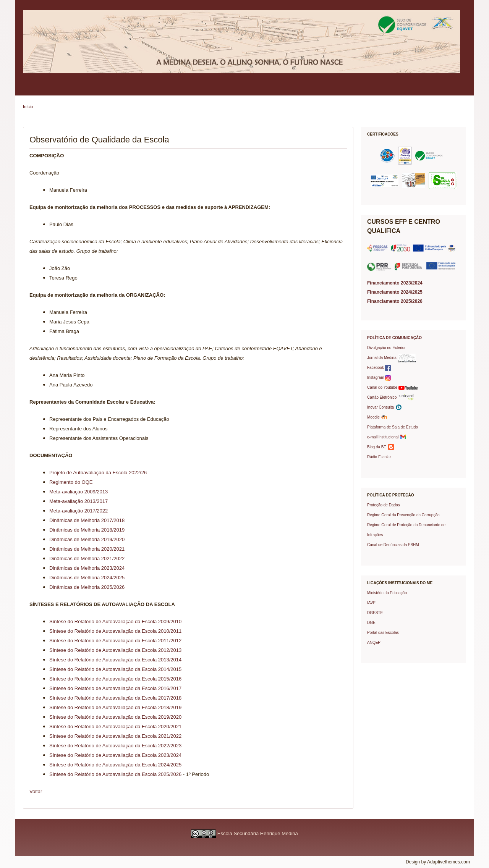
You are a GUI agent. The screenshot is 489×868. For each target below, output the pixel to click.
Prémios (358, 89)
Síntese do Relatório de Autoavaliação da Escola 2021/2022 (115, 736)
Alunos (147, 89)
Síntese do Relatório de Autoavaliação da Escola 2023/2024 (115, 755)
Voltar (36, 791)
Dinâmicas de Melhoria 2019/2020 (87, 539)
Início (28, 107)
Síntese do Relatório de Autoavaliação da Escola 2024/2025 (115, 765)
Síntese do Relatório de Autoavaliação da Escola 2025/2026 (115, 774)
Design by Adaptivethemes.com (438, 862)
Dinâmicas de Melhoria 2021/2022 (87, 558)
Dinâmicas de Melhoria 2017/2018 (87, 520)
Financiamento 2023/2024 (395, 283)
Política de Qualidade (75, 89)
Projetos (292, 89)
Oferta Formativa (253, 89)
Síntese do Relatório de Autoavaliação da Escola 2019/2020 (115, 717)
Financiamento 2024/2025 (395, 292)
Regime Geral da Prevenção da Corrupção (403, 515)
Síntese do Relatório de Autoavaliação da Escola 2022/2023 (115, 746)
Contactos (390, 89)
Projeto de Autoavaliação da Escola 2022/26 (98, 473)
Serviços (214, 89)
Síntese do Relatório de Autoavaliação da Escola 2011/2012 (115, 641)
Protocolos (325, 89)
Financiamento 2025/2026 (395, 301)
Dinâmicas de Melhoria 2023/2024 (87, 568)
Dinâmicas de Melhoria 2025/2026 (87, 587)
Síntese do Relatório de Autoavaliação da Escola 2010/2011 (115, 631)
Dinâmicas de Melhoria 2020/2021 (87, 549)
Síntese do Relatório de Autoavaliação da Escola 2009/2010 (115, 622)
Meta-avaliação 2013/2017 (79, 501)
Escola (33, 89)
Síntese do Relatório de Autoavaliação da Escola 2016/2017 (115, 688)
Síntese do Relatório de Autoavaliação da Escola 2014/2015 (115, 669)
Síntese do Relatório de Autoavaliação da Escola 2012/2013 (115, 650)
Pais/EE (117, 89)
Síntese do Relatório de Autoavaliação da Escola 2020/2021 (115, 727)
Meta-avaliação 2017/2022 (79, 511)
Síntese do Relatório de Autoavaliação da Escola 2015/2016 (115, 679)
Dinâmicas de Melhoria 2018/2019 (87, 530)
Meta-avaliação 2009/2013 (79, 492)
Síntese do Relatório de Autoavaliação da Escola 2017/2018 (115, 698)
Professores (179, 89)
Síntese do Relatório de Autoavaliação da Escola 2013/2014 (115, 660)
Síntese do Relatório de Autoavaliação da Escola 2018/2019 (115, 707)
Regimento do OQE (71, 482)
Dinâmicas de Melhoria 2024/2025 (87, 578)
